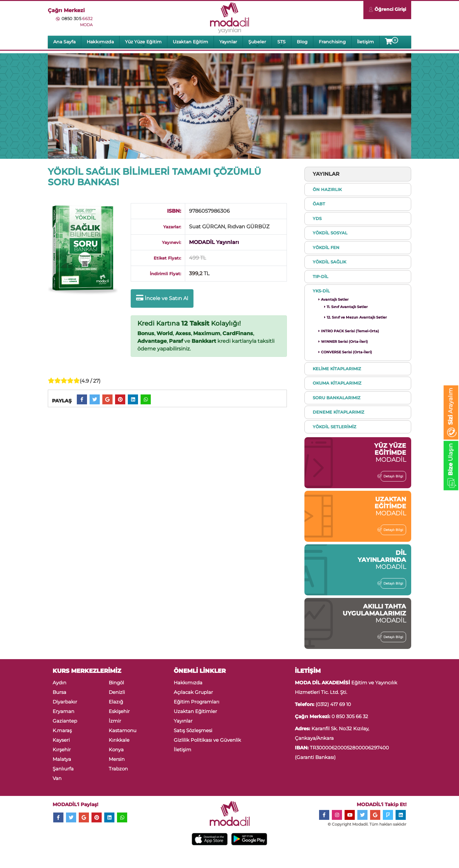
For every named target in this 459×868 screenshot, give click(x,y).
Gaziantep (65, 721)
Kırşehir (62, 750)
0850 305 (77, 18)
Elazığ (116, 702)
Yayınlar (228, 42)
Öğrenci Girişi (387, 10)
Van (57, 778)
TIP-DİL (321, 276)
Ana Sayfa (64, 42)
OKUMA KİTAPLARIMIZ (337, 383)
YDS (317, 218)
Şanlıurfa (63, 769)
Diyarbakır (65, 702)
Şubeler (257, 44)
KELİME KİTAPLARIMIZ (337, 369)
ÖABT (319, 204)
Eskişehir (119, 711)
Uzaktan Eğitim (190, 42)
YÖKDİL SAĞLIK (329, 262)
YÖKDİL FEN (326, 247)
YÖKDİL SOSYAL (330, 233)
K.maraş (62, 730)
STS (281, 44)
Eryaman (63, 711)
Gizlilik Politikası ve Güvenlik (207, 740)
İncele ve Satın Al (162, 298)
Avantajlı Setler (334, 299)
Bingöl (116, 683)
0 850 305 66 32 (350, 716)
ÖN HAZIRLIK (327, 189)
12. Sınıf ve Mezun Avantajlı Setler (356, 317)
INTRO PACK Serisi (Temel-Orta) (349, 331)
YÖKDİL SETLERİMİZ (335, 427)
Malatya (62, 759)
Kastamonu (123, 730)
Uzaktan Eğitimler (195, 711)
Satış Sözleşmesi (193, 730)
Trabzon (118, 769)
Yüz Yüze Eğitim (143, 44)
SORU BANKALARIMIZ (337, 398)
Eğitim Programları (197, 702)
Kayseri (61, 740)
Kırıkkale (119, 740)
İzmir (115, 721)
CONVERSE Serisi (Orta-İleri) (345, 352)
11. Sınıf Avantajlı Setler (346, 307)
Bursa (59, 692)
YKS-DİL (321, 291)
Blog (302, 42)
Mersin (117, 759)
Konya (116, 750)
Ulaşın (451, 467)
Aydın (59, 683)
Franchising (332, 42)
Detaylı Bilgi (392, 476)
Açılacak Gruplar (193, 692)
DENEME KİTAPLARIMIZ (339, 412)
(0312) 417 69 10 (333, 704)
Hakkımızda (100, 44)
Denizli (117, 692)
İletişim (365, 42)
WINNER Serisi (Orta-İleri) (343, 342)
